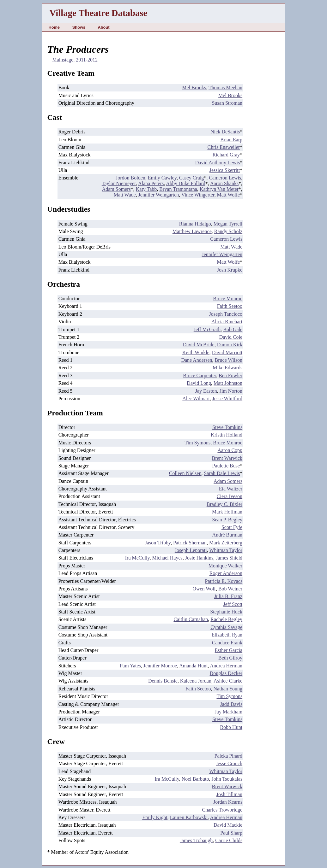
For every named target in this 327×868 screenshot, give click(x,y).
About (103, 27)
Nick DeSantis (225, 132)
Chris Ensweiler (224, 147)
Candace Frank (227, 643)
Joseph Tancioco (226, 314)
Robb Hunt (231, 727)
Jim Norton (231, 391)
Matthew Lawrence (192, 231)
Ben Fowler (230, 375)
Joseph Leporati (191, 550)
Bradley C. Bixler (224, 504)
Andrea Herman (226, 666)
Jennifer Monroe (160, 666)
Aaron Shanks (224, 183)
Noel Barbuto (195, 779)
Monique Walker (225, 566)
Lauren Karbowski (189, 817)
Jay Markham (229, 712)
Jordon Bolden (130, 178)
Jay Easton (206, 391)
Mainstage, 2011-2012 (75, 60)
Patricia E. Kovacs (224, 581)
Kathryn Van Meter (219, 189)
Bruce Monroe (228, 299)
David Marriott (227, 352)
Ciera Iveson (230, 496)
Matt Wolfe (228, 195)
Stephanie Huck (226, 612)
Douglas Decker (226, 673)
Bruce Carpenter (200, 375)
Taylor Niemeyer (119, 183)
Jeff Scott (233, 604)
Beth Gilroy (230, 658)
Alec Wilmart (196, 399)
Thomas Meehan (225, 88)
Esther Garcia (229, 650)
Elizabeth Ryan (227, 635)
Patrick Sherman (190, 543)
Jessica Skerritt (225, 170)
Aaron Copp (230, 450)
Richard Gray (226, 155)
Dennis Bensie (163, 681)
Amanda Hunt (193, 666)
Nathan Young (228, 689)
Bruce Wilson (229, 360)
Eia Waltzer (231, 489)
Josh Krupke (230, 270)
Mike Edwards (227, 368)
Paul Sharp (231, 833)
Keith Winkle (196, 352)
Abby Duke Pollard (185, 183)
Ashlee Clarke (228, 681)
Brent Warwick (227, 458)
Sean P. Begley (227, 520)
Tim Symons (198, 443)
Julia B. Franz (228, 596)
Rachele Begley (226, 619)
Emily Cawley (162, 178)
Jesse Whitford (227, 399)
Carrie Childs (229, 840)
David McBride (199, 345)
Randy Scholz (228, 231)
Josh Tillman (229, 794)
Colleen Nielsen (185, 473)
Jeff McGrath (207, 329)
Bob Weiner (230, 589)
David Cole (231, 337)
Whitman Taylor (226, 550)
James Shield (229, 558)
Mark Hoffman (227, 512)
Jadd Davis (231, 704)
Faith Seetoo (230, 306)
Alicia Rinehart (227, 322)
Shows (79, 27)
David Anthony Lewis (218, 163)
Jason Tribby (158, 543)
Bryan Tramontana (178, 189)
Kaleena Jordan (196, 681)
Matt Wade (125, 195)
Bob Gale (233, 329)
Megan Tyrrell (228, 224)
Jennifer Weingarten (159, 195)
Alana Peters (151, 183)
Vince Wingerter (198, 195)
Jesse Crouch (229, 763)
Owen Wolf (204, 589)
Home (54, 27)
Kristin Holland (227, 435)
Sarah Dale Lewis (222, 473)
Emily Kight (155, 817)
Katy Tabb (146, 189)
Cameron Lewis (225, 178)
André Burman (227, 535)
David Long (199, 383)
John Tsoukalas (227, 779)
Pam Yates (130, 666)
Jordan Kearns (228, 802)
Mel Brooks (194, 88)
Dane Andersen (197, 360)
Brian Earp (231, 140)
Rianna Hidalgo (195, 224)
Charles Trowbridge (222, 810)
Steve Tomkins (227, 427)
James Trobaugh (196, 840)
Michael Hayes (167, 558)
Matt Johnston (228, 383)
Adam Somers (116, 189)
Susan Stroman (227, 103)
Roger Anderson (226, 573)
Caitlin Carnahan (191, 619)
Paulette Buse (226, 466)
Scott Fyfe (232, 527)
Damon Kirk (230, 345)
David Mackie (228, 825)
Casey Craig (192, 178)
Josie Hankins (199, 558)
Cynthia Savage (226, 627)
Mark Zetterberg (226, 543)
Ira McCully (137, 558)
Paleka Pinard (228, 756)
